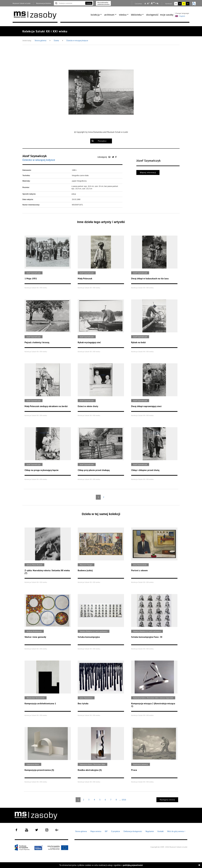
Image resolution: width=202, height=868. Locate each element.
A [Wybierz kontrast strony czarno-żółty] (188, 4)
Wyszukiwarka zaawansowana (103, 3)
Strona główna (41, 41)
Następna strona (167, 800)
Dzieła (57, 41)
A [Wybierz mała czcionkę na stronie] (145, 4)
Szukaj (89, 3)
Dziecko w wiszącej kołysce (77, 41)
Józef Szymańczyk (35, 156)
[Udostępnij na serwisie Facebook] (116, 157)
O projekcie (116, 831)
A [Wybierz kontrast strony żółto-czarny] (184, 4)
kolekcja (95, 15)
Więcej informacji (148, 172)
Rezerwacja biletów (44, 3)
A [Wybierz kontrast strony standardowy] (176, 4)
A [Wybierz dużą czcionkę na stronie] (153, 3)
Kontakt (161, 831)
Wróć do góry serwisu (176, 832)
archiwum (109, 15)
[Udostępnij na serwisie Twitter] (113, 157)
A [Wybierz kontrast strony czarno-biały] (180, 4)
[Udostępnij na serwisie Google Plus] (110, 157)
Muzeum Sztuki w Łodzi (22, 3)
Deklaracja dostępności (133, 831)
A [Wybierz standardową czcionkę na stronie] (148, 3)
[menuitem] (97, 15)
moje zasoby (167, 15)
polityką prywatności (133, 865)
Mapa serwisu (96, 831)
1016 (124, 800)
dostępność (152, 15)
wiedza (123, 15)
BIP (106, 831)
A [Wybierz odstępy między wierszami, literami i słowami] (158, 4)
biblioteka (136, 15)
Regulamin (150, 831)
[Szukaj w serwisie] (69, 3)
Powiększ (102, 141)
